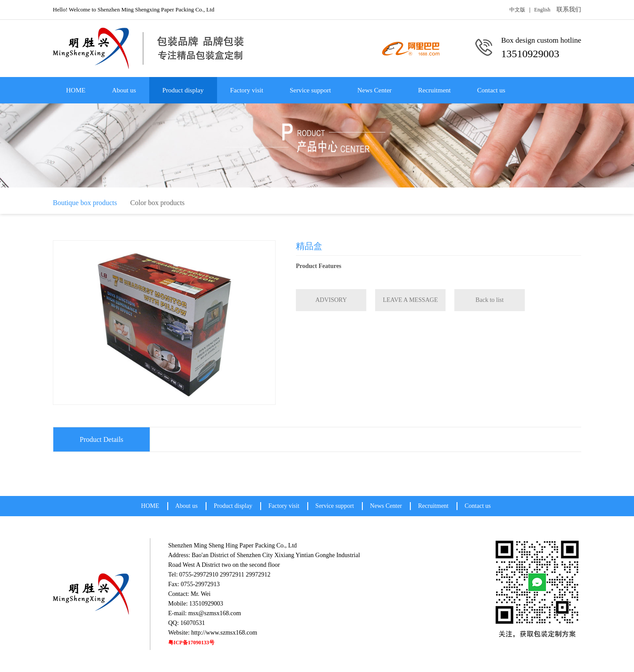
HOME (76, 90)
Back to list (490, 300)
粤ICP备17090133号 (191, 643)
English (542, 10)
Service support (310, 90)
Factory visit (247, 90)
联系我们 (569, 9)
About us (124, 90)
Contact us (491, 90)
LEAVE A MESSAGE (411, 300)
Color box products (158, 203)
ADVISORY (331, 300)
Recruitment (435, 90)
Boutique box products (85, 203)
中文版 (517, 10)
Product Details (101, 439)
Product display (183, 90)
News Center (375, 90)
